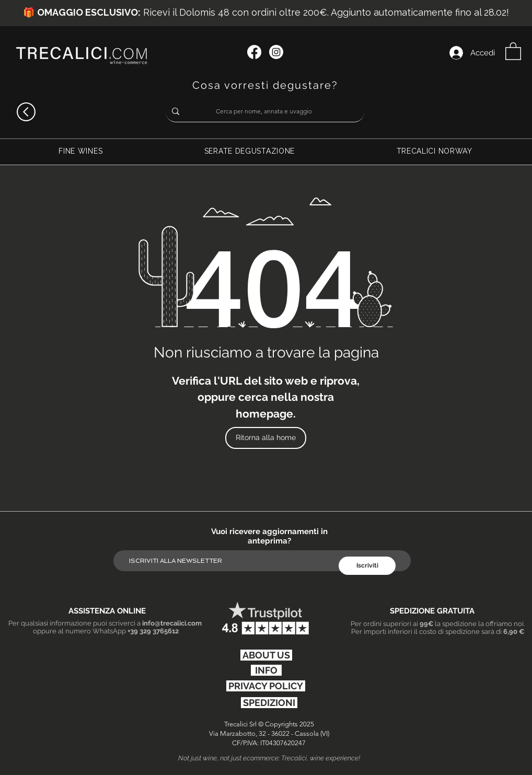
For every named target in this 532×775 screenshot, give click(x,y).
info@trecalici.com (172, 623)
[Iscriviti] (367, 566)
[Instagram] (276, 52)
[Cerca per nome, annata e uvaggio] (264, 112)
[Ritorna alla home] (266, 438)
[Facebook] (254, 52)
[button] (513, 51)
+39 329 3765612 (153, 631)
